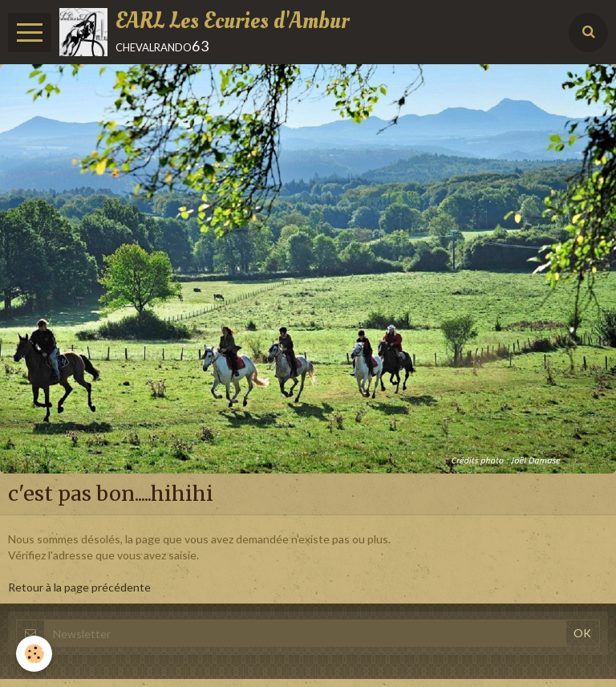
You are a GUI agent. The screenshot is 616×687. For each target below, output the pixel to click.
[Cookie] (34, 654)
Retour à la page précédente (79, 587)
